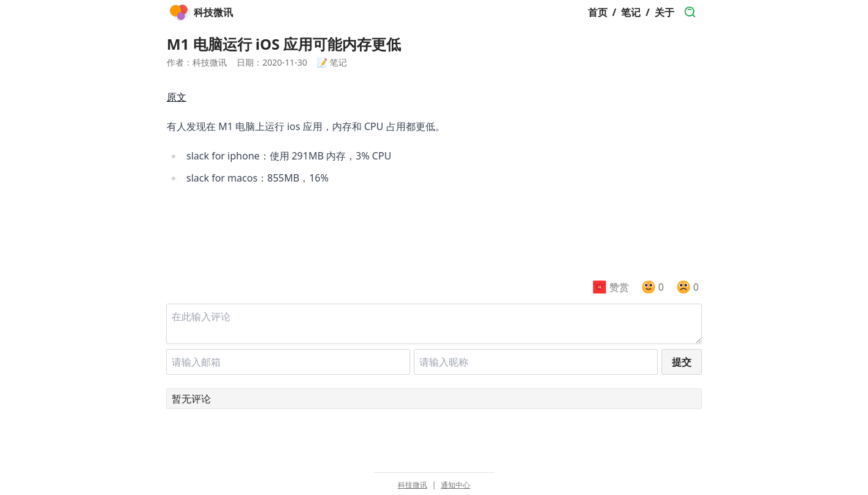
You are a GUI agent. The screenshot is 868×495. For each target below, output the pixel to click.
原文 (177, 97)
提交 (682, 362)
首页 (598, 12)
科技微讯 (413, 485)
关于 (664, 12)
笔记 (631, 12)
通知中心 (455, 485)
